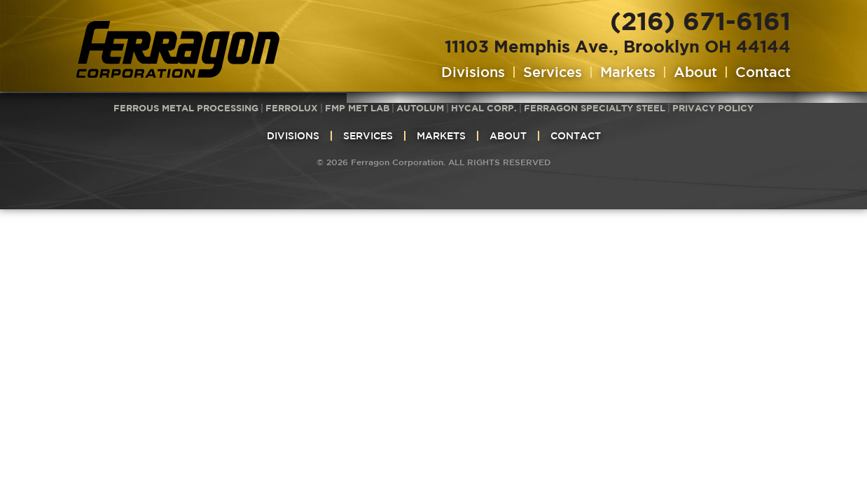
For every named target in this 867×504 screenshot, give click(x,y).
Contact (763, 72)
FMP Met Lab (357, 108)
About (695, 72)
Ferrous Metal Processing (186, 108)
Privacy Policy (713, 108)
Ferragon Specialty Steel (595, 108)
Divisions (473, 72)
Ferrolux (292, 108)
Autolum (420, 108)
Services (553, 72)
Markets (628, 72)
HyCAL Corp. (484, 108)
